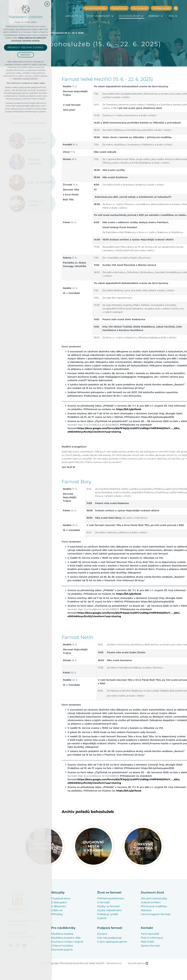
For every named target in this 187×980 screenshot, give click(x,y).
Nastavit (26, 55)
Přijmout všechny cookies (26, 47)
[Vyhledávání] (176, 8)
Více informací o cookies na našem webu (26, 83)
